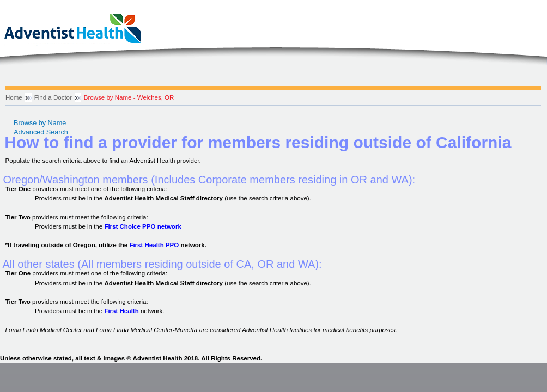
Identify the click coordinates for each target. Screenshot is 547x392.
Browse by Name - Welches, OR (129, 97)
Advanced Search (41, 132)
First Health (121, 311)
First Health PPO (154, 245)
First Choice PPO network (142, 226)
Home (14, 97)
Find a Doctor (53, 97)
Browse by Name (40, 123)
